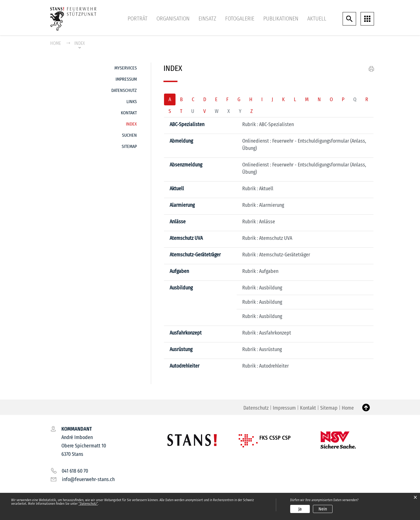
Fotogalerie (240, 18)
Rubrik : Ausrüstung (262, 349)
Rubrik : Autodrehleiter (266, 366)
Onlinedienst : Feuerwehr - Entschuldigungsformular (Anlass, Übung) (304, 145)
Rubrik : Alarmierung (263, 205)
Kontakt (129, 113)
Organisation (173, 18)
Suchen (129, 135)
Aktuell (317, 18)
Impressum (126, 79)
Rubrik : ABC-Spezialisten (268, 124)
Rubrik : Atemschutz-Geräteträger (276, 255)
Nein (323, 509)
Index (131, 123)
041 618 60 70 (75, 471)
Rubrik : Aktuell (258, 189)
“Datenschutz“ (88, 504)
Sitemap (129, 146)
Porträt (138, 18)
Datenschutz (124, 90)
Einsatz (207, 18)
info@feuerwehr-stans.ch (88, 479)
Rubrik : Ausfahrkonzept (267, 333)
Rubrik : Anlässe (259, 222)
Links (132, 102)
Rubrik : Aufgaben (260, 271)
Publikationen (281, 18)
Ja (300, 509)
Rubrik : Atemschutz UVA (267, 238)
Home (56, 43)
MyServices (126, 68)
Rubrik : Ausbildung (262, 288)
